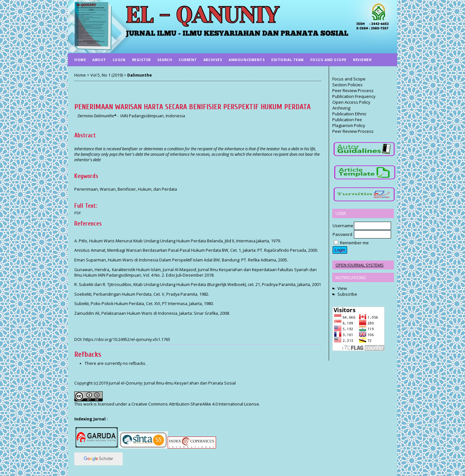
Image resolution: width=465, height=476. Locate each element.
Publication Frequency (354, 96)
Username (343, 226)
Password (342, 234)
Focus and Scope (349, 79)
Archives (213, 60)
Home (80, 60)
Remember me (354, 243)
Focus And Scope (328, 60)
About (99, 60)
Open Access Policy (351, 102)
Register (141, 60)
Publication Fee (347, 120)
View (342, 288)
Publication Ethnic (349, 114)
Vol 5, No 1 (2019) (107, 75)
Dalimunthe (139, 75)
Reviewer (362, 60)
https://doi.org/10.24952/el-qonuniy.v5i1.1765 (127, 339)
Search (165, 60)
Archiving (341, 108)
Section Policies (347, 85)
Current (188, 60)
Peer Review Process (353, 90)
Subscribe (347, 294)
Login (119, 60)
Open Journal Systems (360, 265)
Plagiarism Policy (349, 125)
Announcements (247, 60)
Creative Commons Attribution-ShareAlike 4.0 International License (195, 404)
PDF (78, 213)
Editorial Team (288, 60)
